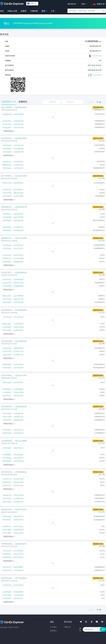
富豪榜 (24, 11)
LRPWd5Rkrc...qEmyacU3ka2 (13, 214)
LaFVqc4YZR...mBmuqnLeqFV (13, 193)
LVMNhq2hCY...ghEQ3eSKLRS (13, 420)
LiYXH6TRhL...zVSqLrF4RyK (13, 393)
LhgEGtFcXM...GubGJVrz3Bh (13, 283)
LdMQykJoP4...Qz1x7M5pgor (13, 190)
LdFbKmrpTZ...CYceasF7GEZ (13, 259)
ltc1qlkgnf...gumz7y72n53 (13, 128)
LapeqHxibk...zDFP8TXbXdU (13, 495)
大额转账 (34, 11)
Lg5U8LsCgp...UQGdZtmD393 (13, 348)
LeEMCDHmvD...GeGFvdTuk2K (13, 114)
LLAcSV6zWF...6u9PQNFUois (13, 355)
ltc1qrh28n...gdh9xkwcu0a (13, 124)
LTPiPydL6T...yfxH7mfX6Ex (13, 551)
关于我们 (53, 627)
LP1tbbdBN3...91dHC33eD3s (13, 330)
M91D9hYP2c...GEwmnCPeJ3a (13, 520)
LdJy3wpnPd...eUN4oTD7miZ (13, 255)
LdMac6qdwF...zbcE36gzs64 (13, 145)
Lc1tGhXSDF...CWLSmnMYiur (13, 598)
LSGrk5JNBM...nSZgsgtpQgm (13, 595)
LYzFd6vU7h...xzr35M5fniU (13, 499)
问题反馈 (67, 627)
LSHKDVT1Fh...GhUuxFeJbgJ (13, 486)
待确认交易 (12, 11)
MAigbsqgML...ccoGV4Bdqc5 (13, 324)
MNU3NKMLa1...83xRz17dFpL (13, 527)
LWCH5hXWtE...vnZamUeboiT (13, 227)
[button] (98, 4)
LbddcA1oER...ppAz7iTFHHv (13, 217)
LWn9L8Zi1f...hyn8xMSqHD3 (13, 280)
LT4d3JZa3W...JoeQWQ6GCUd (13, 286)
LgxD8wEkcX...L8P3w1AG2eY (13, 162)
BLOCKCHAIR (95, 56)
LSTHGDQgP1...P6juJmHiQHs (13, 455)
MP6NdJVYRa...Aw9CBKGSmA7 (13, 183)
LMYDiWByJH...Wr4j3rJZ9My (13, 196)
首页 (2, 11)
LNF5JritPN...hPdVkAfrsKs (13, 417)
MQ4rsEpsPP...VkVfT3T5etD (13, 461)
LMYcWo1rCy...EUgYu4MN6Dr (13, 567)
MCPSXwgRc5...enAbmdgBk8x (13, 389)
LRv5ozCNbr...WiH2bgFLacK (13, 430)
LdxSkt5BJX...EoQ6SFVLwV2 (13, 530)
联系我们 (53, 631)
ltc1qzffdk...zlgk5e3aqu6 (13, 121)
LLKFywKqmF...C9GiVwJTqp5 (13, 327)
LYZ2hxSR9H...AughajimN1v (13, 533)
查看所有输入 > (9, 155)
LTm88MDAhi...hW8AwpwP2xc (13, 262)
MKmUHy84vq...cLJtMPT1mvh (13, 165)
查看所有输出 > (9, 131)
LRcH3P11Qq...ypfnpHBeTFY (13, 458)
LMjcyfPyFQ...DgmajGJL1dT (13, 299)
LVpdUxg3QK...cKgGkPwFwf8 (13, 152)
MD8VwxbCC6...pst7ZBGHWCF (13, 296)
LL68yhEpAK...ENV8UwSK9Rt (13, 592)
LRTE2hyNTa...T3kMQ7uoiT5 (13, 352)
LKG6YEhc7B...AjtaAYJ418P (13, 479)
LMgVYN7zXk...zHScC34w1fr (13, 396)
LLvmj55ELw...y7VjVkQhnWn (13, 149)
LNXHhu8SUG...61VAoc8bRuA (13, 365)
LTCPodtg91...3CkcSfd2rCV (13, 245)
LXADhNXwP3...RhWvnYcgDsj (13, 557)
